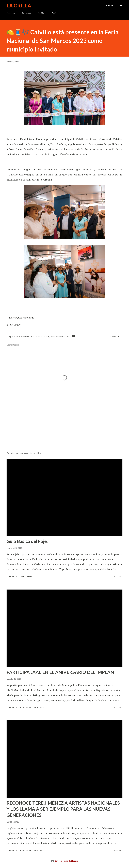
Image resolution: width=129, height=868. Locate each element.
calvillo (22, 337)
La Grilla (19, 6)
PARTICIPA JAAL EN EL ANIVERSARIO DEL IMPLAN (60, 672)
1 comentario (27, 577)
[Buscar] (110, 6)
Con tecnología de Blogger (65, 861)
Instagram (26, 13)
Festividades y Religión (38, 337)
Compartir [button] (114, 337)
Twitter (41, 13)
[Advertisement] (64, 430)
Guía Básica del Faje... (28, 541)
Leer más (118, 577)
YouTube (56, 13)
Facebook (11, 13)
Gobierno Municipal (60, 337)
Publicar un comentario (32, 708)
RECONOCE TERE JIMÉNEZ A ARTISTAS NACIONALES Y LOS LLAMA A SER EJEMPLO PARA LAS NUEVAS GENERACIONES (63, 809)
